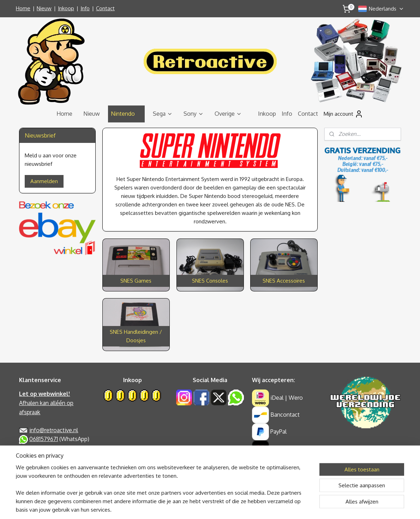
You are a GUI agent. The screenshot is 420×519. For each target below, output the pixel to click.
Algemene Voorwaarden (50, 457)
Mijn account (343, 114)
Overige (228, 114)
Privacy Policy (36, 448)
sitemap (186, 506)
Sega (163, 114)
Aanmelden (44, 181)
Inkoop (66, 8)
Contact (105, 8)
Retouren (31, 475)
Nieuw (44, 8)
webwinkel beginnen (223, 506)
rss (199, 506)
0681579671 (44, 439)
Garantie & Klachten (44, 466)
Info (85, 8)
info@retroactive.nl (54, 430)
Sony (194, 114)
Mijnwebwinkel (278, 506)
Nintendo (126, 114)
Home (23, 8)
